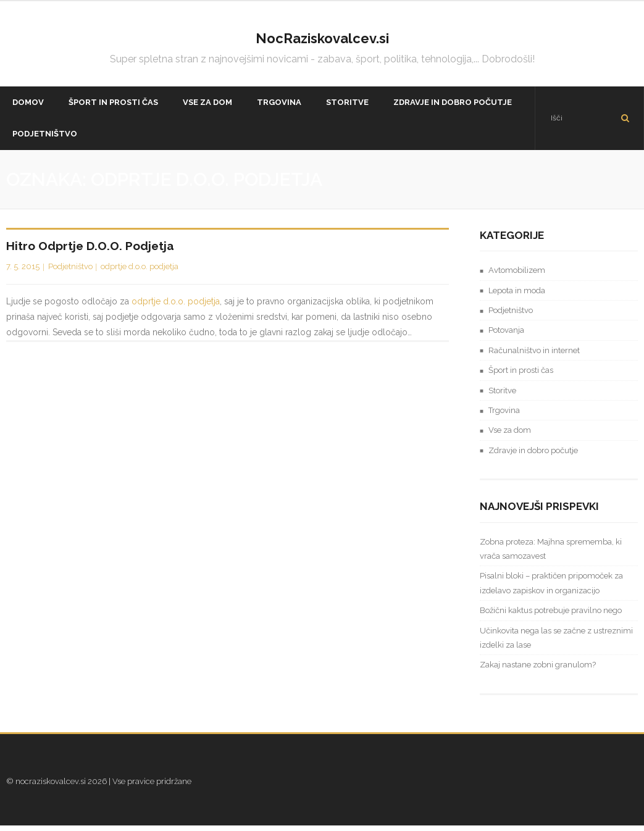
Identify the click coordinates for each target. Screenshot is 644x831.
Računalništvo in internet (534, 355)
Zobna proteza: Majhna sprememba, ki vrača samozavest (551, 554)
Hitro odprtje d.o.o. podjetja (90, 251)
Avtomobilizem (517, 276)
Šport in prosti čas (521, 376)
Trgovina (504, 415)
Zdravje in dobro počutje (533, 455)
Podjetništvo (70, 271)
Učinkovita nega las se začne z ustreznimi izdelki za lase (556, 643)
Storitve (502, 395)
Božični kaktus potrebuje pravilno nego (551, 616)
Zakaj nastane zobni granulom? (538, 670)
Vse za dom (510, 436)
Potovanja (506, 336)
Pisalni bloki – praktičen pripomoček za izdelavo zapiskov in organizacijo (551, 588)
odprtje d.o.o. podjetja (140, 271)
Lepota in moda (517, 295)
